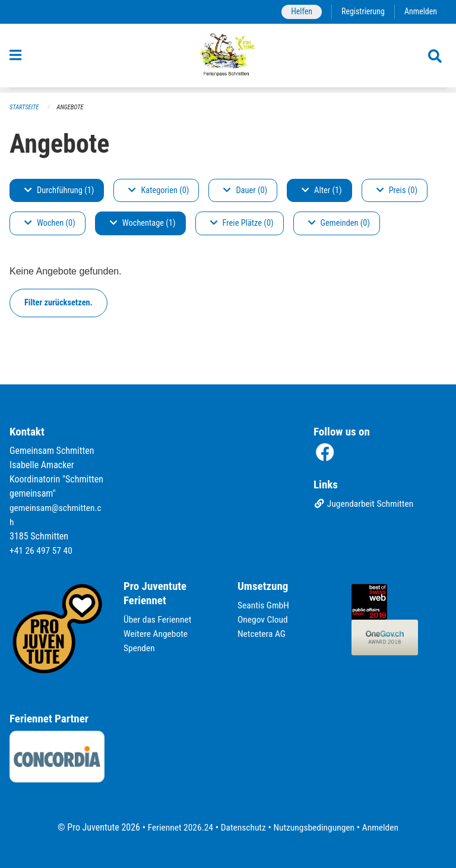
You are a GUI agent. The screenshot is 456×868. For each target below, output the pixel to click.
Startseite (25, 107)
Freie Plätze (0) (242, 224)
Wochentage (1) (143, 224)
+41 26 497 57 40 (42, 550)
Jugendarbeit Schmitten (365, 505)
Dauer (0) (245, 190)
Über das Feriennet (159, 619)
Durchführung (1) (59, 190)
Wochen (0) (50, 224)
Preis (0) (397, 190)
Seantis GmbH (264, 605)
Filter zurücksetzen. (58, 303)
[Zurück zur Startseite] (228, 58)
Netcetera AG (262, 634)
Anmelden (420, 12)
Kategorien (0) (159, 190)
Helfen (298, 12)
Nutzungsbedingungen (315, 827)
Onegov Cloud (264, 619)
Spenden (140, 648)
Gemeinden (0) (339, 224)
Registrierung (361, 12)
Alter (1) (322, 190)
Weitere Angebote (157, 634)
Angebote (72, 107)
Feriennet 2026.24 (178, 827)
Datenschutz (243, 827)
